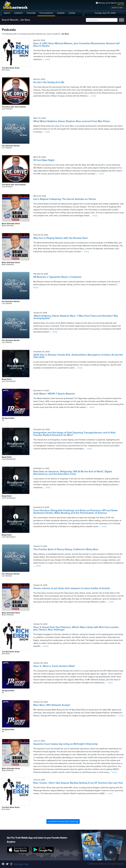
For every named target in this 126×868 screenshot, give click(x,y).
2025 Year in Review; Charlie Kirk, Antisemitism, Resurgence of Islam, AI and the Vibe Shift (78, 356)
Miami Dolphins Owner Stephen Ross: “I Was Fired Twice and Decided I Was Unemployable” (76, 317)
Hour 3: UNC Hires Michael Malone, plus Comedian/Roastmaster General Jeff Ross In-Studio (76, 45)
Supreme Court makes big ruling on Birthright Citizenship (66, 744)
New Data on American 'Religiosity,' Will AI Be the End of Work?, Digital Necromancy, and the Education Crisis (73, 473)
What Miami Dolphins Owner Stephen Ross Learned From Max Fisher (72, 121)
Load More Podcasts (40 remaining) (63, 821)
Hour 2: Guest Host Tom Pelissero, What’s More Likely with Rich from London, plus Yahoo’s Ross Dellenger (76, 628)
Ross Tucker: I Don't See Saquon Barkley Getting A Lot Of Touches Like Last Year (78, 783)
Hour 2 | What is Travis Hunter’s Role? (54, 666)
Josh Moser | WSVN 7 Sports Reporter (54, 394)
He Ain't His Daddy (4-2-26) (49, 82)
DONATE (61, 13)
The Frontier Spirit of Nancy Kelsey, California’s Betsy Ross (66, 549)
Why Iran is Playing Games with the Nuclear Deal (60, 238)
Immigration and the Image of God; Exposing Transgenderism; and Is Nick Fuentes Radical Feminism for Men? (74, 434)
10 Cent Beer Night (44, 160)
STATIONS (31, 13)
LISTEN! (72, 13)
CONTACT (19, 13)
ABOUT (7, 13)
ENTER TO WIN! (117, 8)
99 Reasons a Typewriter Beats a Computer (57, 277)
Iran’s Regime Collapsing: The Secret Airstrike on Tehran (65, 199)
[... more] (46, 59)
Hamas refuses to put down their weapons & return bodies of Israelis (72, 588)
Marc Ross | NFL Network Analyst (52, 705)
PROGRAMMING (46, 13)
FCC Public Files (21, 864)
